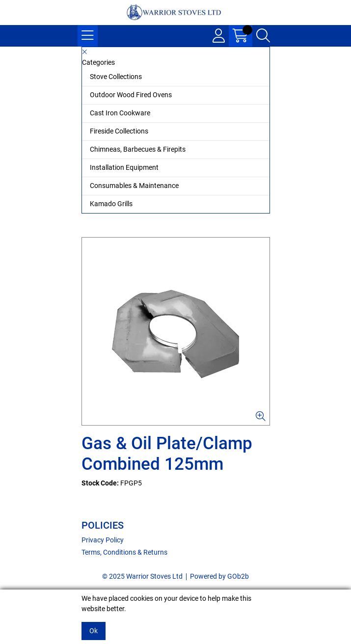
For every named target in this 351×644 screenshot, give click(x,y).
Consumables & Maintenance (134, 186)
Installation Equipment (124, 167)
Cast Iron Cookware (120, 113)
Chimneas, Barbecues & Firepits (138, 149)
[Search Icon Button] (263, 36)
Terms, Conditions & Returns (124, 552)
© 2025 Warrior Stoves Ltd (142, 576)
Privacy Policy (103, 540)
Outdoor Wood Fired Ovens (131, 95)
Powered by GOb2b (219, 576)
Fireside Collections (119, 131)
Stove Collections (116, 77)
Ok (94, 631)
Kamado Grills (111, 204)
